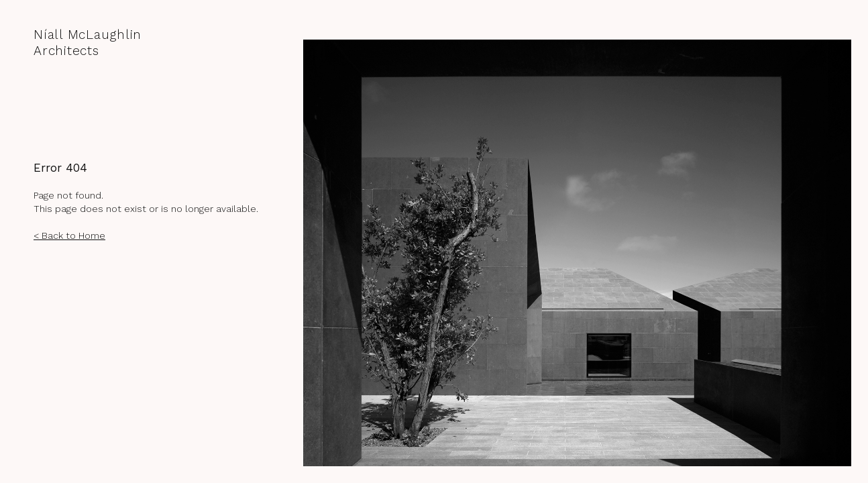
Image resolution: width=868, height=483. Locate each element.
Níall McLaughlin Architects (88, 43)
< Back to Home (69, 235)
